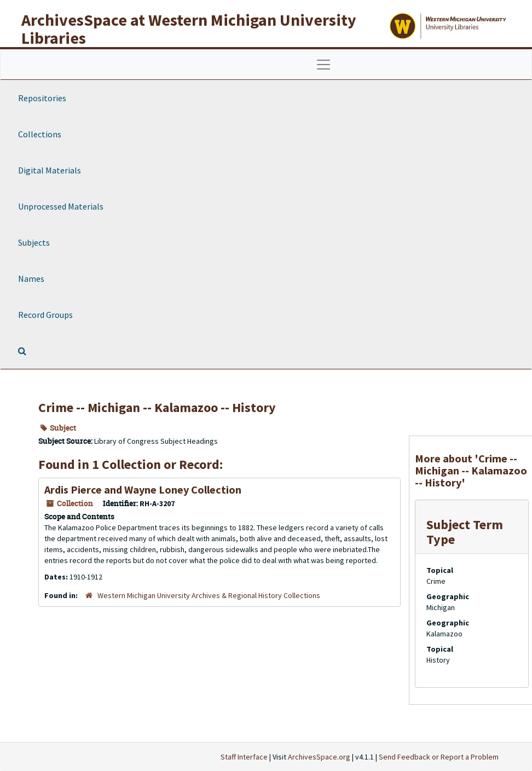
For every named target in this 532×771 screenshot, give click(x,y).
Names (31, 279)
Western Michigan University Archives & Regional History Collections (209, 595)
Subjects (34, 242)
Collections (40, 134)
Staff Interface (244, 757)
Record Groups (45, 315)
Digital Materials (50, 170)
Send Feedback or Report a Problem (439, 757)
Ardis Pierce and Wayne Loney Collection (143, 489)
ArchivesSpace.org (319, 757)
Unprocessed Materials (61, 206)
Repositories (42, 98)
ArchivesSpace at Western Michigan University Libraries (189, 29)
